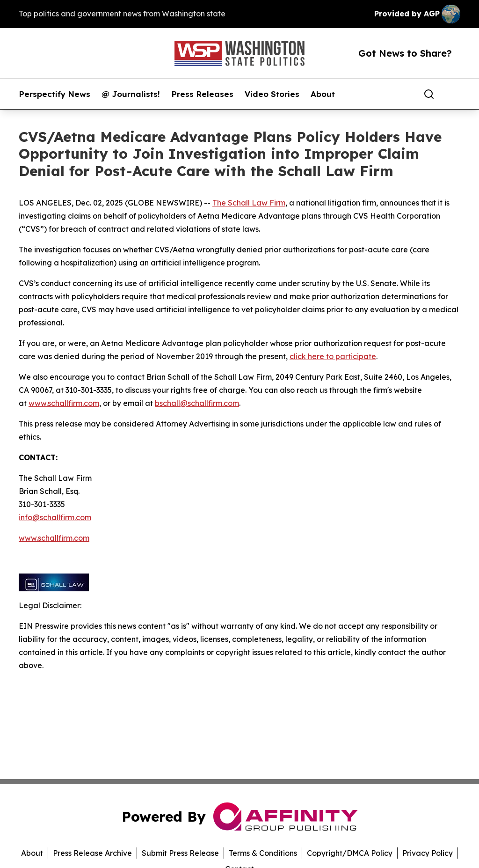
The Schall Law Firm (249, 203)
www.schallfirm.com (64, 403)
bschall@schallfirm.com (197, 403)
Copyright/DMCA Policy (350, 853)
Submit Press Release (180, 853)
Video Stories (272, 94)
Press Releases (202, 94)
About (323, 94)
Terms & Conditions (263, 853)
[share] (454, 94)
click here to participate (333, 356)
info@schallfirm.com (55, 517)
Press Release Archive (92, 853)
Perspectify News (54, 94)
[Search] (429, 94)
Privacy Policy (428, 853)
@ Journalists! (131, 94)
